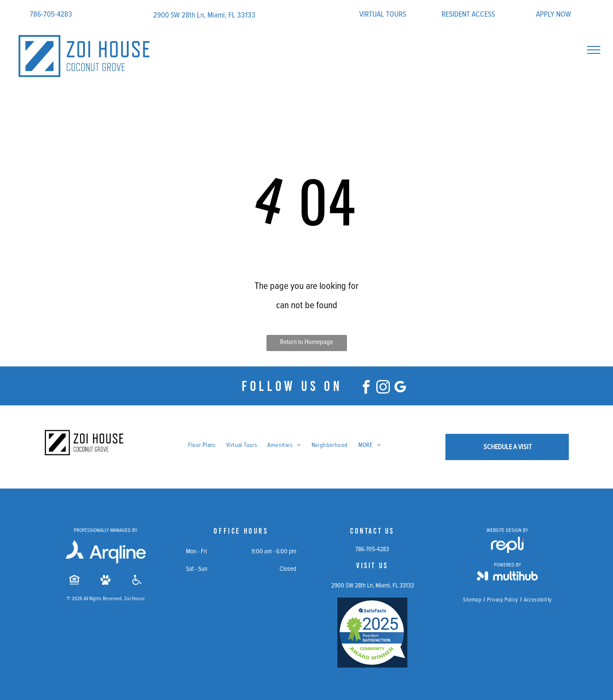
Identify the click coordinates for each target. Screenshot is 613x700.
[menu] (594, 50)
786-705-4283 (51, 14)
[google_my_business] (400, 389)
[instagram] (383, 389)
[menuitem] (202, 445)
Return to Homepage (306, 342)
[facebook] (366, 389)
